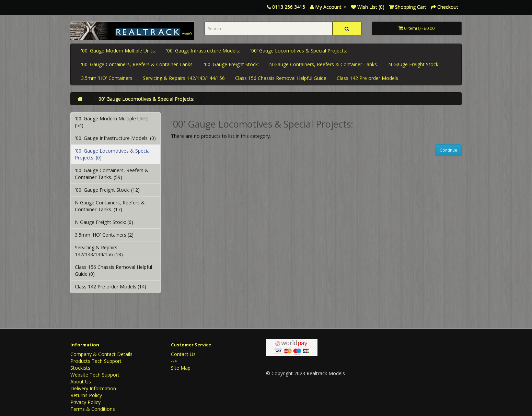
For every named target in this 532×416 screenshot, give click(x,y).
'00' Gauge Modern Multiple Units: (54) (112, 122)
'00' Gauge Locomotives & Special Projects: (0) (113, 154)
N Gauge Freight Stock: (414, 64)
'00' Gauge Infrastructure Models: (203, 51)
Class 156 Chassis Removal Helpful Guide (281, 78)
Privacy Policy (85, 402)
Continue (448, 150)
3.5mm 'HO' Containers (107, 78)
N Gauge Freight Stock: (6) (104, 222)
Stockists (80, 368)
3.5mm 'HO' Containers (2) (104, 235)
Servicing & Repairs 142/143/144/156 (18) (99, 251)
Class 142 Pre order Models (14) (111, 287)
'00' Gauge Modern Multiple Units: (118, 51)
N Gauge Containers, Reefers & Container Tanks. (323, 64)
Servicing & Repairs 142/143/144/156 (184, 78)
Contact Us (183, 354)
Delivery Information (93, 388)
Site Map (181, 368)
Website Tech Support (95, 375)
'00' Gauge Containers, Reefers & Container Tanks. (137, 64)
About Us (81, 382)
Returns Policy (86, 395)
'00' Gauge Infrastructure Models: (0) (115, 138)
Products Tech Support (96, 361)
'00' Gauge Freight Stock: (231, 64)
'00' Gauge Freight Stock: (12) (107, 190)
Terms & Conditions (93, 409)
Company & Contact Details (101, 354)
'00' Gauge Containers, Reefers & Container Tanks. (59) (112, 174)
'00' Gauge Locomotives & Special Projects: (299, 51)
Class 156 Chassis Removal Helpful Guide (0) (113, 270)
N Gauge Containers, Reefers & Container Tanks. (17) (110, 206)
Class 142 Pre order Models (367, 78)
